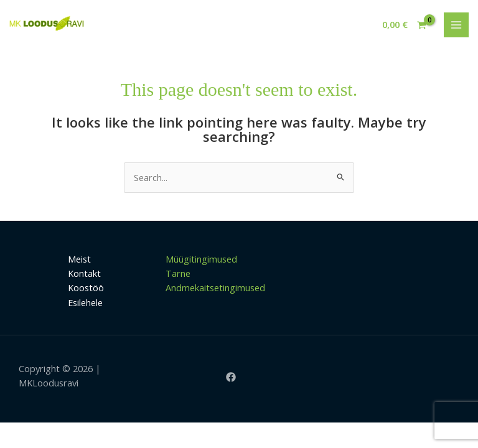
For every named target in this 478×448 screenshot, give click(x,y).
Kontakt (84, 273)
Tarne (178, 273)
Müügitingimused (201, 259)
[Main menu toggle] (456, 25)
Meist (79, 259)
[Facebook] (231, 377)
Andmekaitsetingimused (215, 287)
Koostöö (86, 287)
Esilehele (85, 302)
